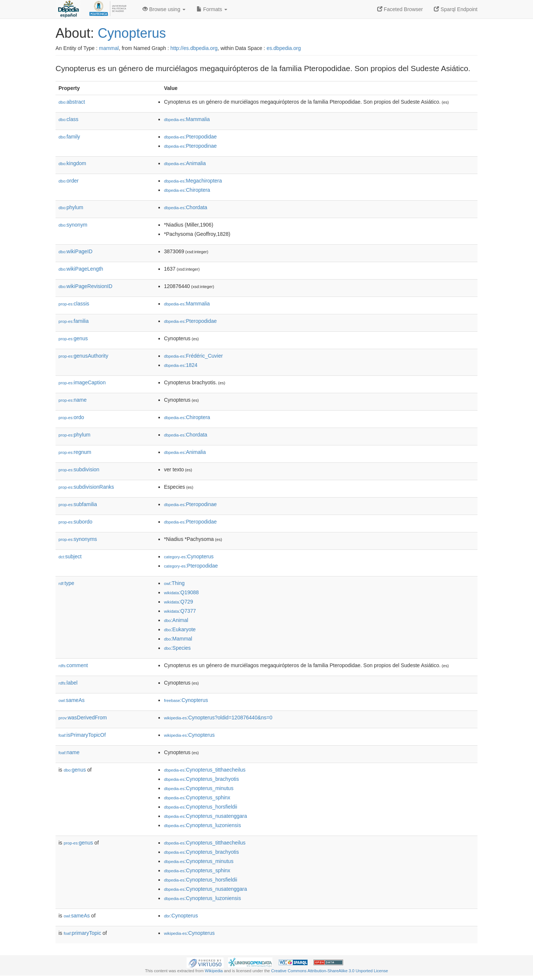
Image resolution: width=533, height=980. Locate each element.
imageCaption (82, 382)
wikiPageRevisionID (86, 286)
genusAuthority (83, 356)
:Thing (174, 583)
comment (73, 665)
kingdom (72, 163)
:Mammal (178, 639)
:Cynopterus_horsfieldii (201, 807)
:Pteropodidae (190, 137)
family (69, 137)
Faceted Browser (400, 9)
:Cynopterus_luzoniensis (202, 825)
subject (70, 556)
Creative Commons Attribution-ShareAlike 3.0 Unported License (329, 971)
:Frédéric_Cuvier (193, 356)
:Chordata (186, 207)
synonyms (78, 539)
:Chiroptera (187, 190)
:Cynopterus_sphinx (197, 797)
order (68, 181)
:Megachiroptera (193, 181)
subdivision (79, 469)
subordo (76, 522)
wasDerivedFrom (83, 718)
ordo (71, 417)
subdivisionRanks (86, 487)
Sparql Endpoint (456, 9)
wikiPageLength (81, 269)
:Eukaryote (180, 629)
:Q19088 (181, 592)
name (73, 400)
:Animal (176, 620)
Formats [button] (212, 9)
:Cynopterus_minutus (199, 788)
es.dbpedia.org (284, 48)
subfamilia (78, 504)
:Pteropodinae (190, 146)
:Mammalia (187, 119)
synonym (73, 225)
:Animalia (185, 163)
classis (74, 304)
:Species (177, 648)
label (68, 683)
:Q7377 (180, 611)
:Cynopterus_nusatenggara (205, 816)
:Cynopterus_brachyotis (201, 779)
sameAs (71, 700)
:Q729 (179, 602)
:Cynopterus (189, 556)
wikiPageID (76, 251)
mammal (109, 48)
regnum (75, 452)
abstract (72, 102)
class (68, 119)
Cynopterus (132, 33)
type (66, 583)
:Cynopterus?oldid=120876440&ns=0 (218, 718)
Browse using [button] (164, 9)
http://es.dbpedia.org (194, 48)
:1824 (181, 365)
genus (73, 338)
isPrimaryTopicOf (82, 735)
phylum (71, 207)
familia (74, 321)
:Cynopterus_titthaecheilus (205, 770)
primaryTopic (82, 933)
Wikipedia (214, 971)
